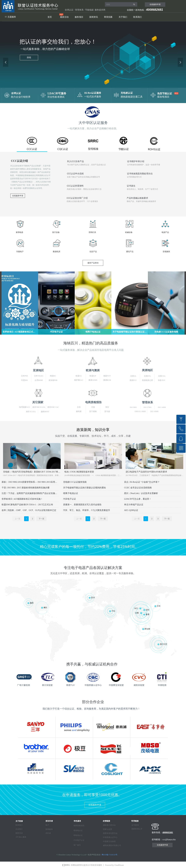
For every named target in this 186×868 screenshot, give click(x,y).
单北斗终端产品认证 (134, 505)
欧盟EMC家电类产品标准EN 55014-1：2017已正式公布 (27, 505)
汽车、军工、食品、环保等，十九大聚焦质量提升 (87, 510)
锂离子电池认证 (71, 493)
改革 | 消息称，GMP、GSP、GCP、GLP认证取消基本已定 (29, 510)
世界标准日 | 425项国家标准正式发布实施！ (22, 499)
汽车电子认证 (70, 499)
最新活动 (64, 17)
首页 (50, 17)
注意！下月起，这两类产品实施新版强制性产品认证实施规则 (30, 493)
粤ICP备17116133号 (109, 855)
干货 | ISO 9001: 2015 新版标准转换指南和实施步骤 (26, 488)
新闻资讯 (94, 17)
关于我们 (123, 17)
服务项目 (79, 17)
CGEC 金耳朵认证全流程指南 (138, 488)
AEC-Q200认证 (131, 510)
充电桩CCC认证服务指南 (75, 482)
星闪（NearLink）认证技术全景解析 (141, 493)
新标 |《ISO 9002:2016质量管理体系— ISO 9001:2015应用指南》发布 (30, 482)
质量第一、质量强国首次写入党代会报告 (82, 505)
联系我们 (138, 17)
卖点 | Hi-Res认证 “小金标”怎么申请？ (142, 482)
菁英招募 (108, 17)
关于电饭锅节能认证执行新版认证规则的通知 (84, 488)
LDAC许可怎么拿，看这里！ (138, 499)
